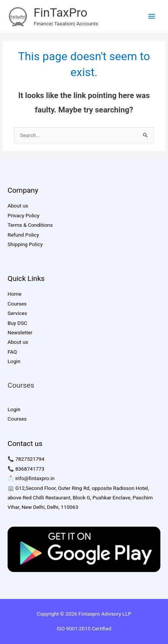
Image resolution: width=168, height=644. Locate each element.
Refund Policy (23, 235)
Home (15, 294)
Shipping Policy (25, 244)
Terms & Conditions (30, 225)
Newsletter (20, 332)
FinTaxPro (61, 12)
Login (14, 361)
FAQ (12, 352)
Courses (17, 304)
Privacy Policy (23, 215)
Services (17, 313)
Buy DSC (17, 323)
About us (18, 206)
